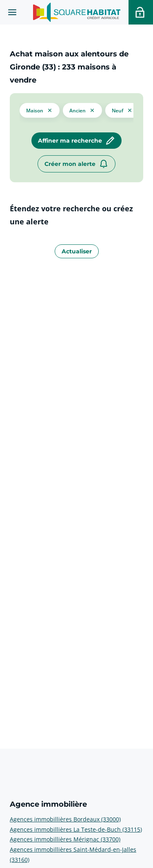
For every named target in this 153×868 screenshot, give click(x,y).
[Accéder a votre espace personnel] (141, 12)
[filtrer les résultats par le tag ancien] (82, 110)
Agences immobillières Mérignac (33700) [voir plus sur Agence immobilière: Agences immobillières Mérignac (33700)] (65, 839)
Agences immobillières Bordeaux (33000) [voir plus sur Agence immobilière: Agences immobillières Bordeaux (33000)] (65, 819)
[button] (40, 110)
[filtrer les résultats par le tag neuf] (122, 110)
